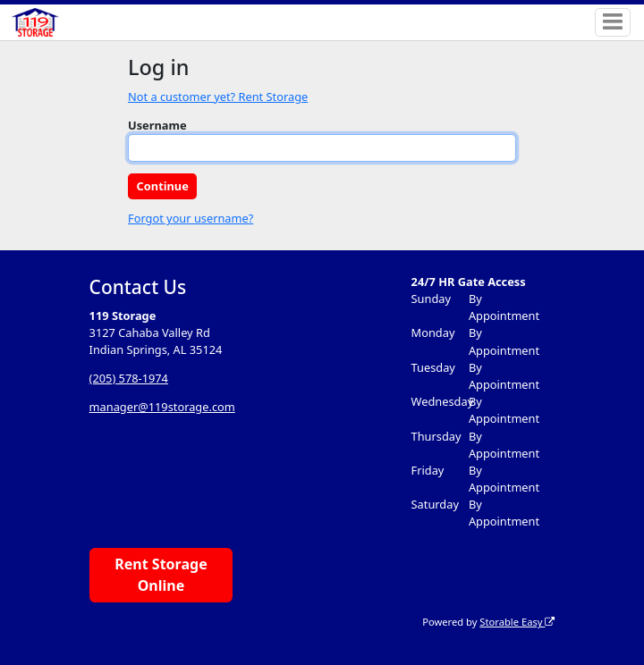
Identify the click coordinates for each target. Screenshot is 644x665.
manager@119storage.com (162, 407)
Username (157, 125)
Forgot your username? (191, 218)
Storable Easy (517, 622)
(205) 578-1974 (129, 378)
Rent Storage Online (161, 575)
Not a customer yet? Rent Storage (218, 97)
